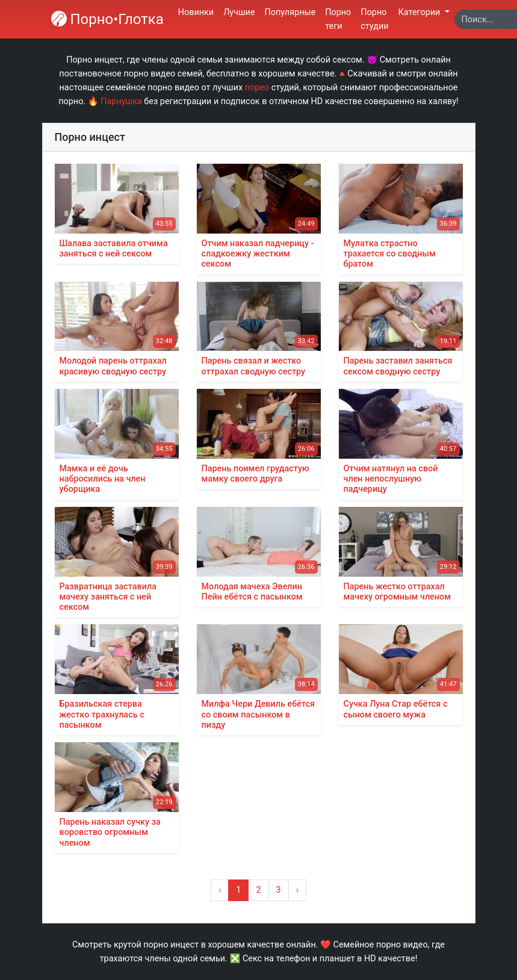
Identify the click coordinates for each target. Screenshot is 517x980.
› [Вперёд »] (297, 890)
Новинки (196, 12)
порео (257, 88)
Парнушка (121, 101)
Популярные (290, 12)
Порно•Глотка (107, 19)
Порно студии (374, 19)
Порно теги (338, 19)
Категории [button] (420, 12)
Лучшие (239, 12)
